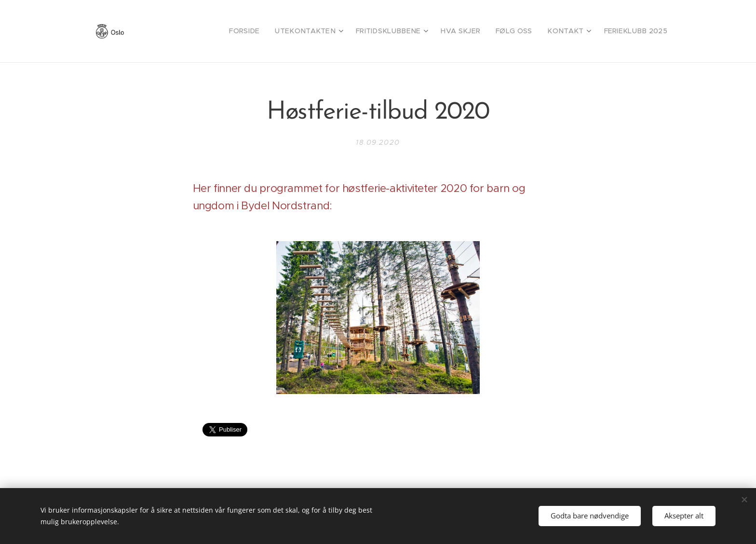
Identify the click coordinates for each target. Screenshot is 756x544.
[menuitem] (278, 31)
